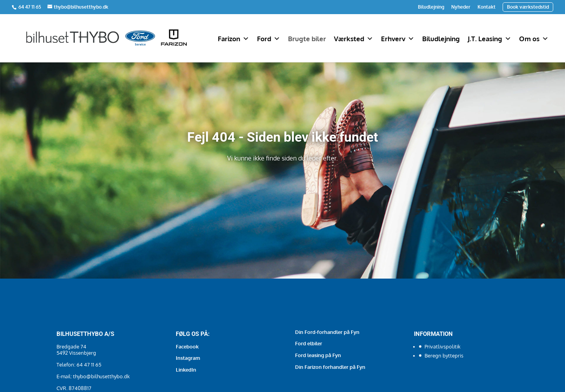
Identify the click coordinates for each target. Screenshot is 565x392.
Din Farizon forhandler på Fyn (330, 367)
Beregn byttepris (444, 356)
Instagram (188, 358)
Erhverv (398, 39)
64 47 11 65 (30, 7)
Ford (269, 39)
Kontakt (487, 7)
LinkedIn (186, 370)
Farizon (233, 39)
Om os (534, 39)
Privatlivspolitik (443, 346)
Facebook (187, 346)
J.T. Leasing (489, 39)
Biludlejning (431, 7)
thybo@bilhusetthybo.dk (101, 376)
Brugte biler (307, 39)
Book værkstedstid (528, 7)
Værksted (354, 39)
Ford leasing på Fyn (318, 355)
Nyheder (461, 7)
